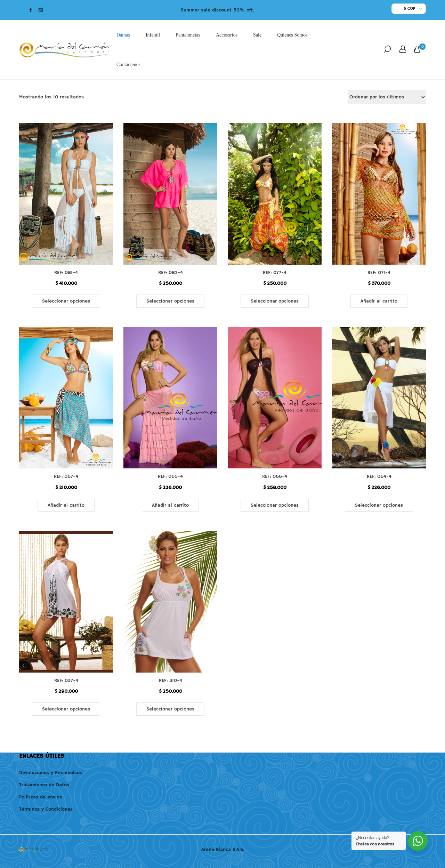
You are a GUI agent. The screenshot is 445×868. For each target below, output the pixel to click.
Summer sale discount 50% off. (217, 10)
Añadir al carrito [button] (379, 301)
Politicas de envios (41, 797)
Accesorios (227, 35)
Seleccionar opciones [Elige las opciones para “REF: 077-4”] (275, 301)
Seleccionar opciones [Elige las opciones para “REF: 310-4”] (170, 709)
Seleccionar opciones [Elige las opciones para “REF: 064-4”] (379, 505)
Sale (257, 35)
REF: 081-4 (66, 273)
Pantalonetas (188, 35)
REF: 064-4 (379, 476)
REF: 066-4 (275, 476)
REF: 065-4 (170, 476)
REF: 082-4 (171, 273)
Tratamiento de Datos (44, 785)
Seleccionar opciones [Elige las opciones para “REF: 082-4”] (170, 301)
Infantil (153, 35)
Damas (123, 35)
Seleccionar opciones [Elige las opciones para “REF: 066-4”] (275, 505)
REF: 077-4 (275, 273)
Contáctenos (128, 65)
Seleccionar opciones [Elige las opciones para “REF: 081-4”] (66, 301)
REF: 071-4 (379, 273)
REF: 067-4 (66, 476)
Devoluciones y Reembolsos (51, 773)
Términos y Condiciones (46, 809)
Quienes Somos (292, 35)
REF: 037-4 (66, 681)
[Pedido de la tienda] (387, 97)
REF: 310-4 (171, 681)
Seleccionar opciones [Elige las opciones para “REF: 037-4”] (66, 709)
